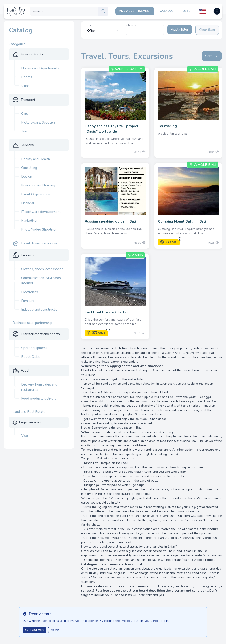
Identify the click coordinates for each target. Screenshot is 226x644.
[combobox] (145, 30)
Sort (212, 56)
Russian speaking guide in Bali (110, 221)
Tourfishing (167, 126)
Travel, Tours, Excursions (39, 243)
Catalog (167, 11)
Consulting (29, 168)
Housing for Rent (34, 54)
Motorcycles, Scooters (38, 122)
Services (27, 145)
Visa (24, 435)
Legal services (30, 422)
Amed (135, 255)
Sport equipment (34, 348)
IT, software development (41, 212)
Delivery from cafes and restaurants (39, 387)
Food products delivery (39, 399)
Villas (25, 86)
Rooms (27, 77)
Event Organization (36, 194)
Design (27, 177)
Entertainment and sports (40, 334)
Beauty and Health (36, 159)
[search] (103, 11)
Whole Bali (126, 69)
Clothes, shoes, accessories (42, 269)
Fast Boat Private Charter (106, 312)
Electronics (30, 292)
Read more (34, 630)
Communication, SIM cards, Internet (41, 280)
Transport (28, 100)
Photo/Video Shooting (38, 229)
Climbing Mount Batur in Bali (182, 221)
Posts (186, 11)
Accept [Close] (55, 630)
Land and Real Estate (29, 412)
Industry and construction (40, 310)
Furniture (28, 301)
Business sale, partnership (32, 323)
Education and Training (38, 185)
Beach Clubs (31, 357)
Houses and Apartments (40, 68)
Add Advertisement (135, 11)
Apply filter (180, 30)
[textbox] (145, 28)
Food (25, 371)
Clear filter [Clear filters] (207, 30)
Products (28, 255)
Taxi (24, 131)
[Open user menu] (217, 11)
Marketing (29, 221)
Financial (28, 203)
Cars (25, 114)
